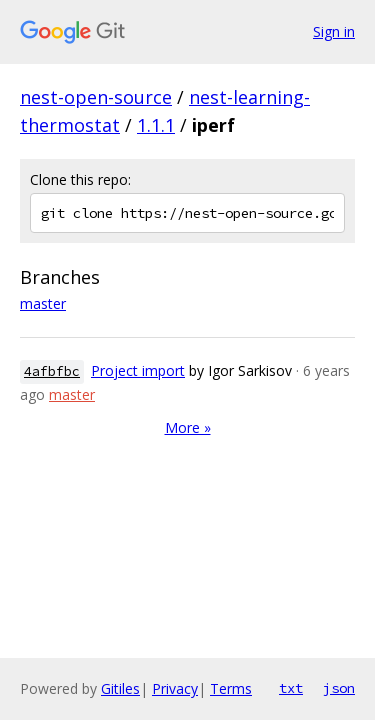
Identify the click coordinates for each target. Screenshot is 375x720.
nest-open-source (96, 97)
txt (291, 688)
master (43, 303)
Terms (231, 688)
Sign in (334, 31)
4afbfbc (52, 371)
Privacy (175, 688)
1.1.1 (156, 125)
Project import (138, 370)
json (339, 688)
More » (188, 427)
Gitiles (120, 688)
